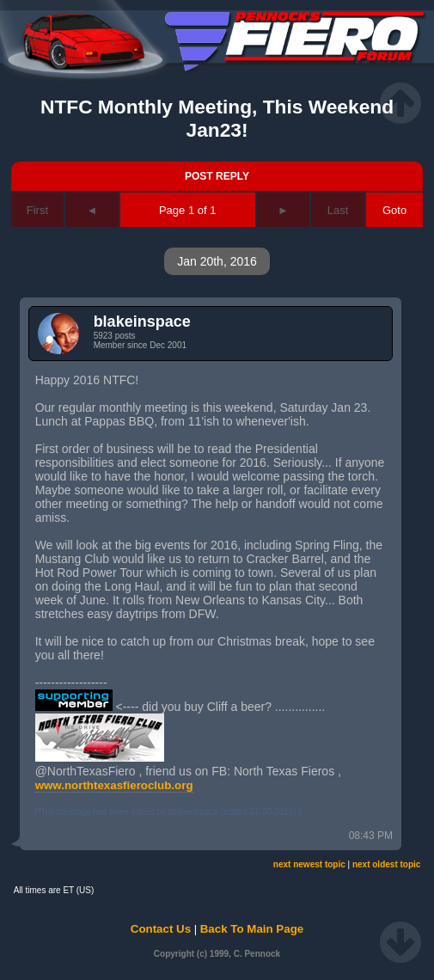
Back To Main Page (252, 929)
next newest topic (309, 864)
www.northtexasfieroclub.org (114, 785)
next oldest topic (386, 864)
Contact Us (161, 929)
